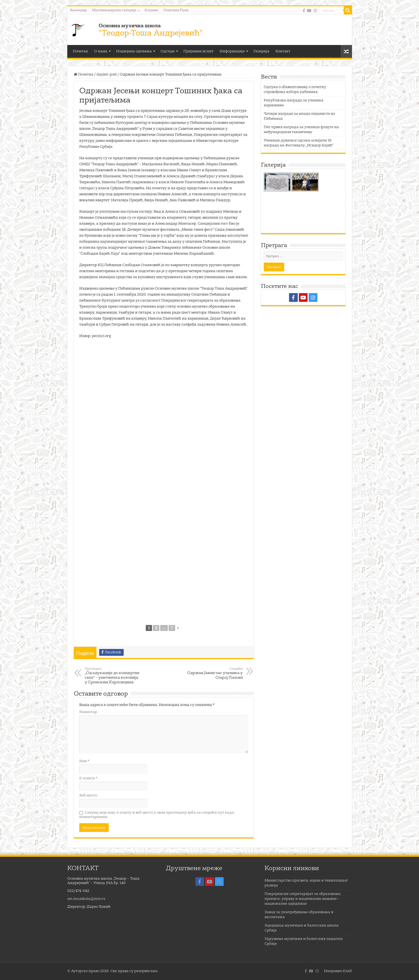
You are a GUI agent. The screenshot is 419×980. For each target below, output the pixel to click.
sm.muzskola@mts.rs (86, 899)
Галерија (261, 51)
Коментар (88, 712)
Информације (232, 51)
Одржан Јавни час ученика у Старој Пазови (215, 673)
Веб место (88, 796)
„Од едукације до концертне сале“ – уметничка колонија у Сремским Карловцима (113, 676)
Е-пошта (88, 778)
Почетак (80, 51)
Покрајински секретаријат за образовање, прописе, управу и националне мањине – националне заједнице (303, 899)
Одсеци (168, 51)
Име (84, 761)
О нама (101, 51)
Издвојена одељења (134, 51)
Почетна (84, 75)
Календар (78, 10)
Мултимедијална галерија (114, 10)
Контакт (283, 51)
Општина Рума (176, 10)
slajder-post (107, 75)
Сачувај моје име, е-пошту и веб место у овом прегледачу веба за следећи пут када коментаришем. (157, 815)
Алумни (151, 10)
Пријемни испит (198, 51)
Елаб (347, 971)
